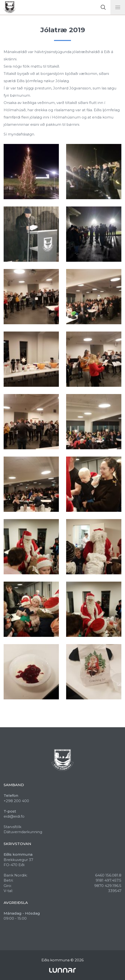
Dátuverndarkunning (23, 832)
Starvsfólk (12, 827)
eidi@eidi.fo (14, 816)
